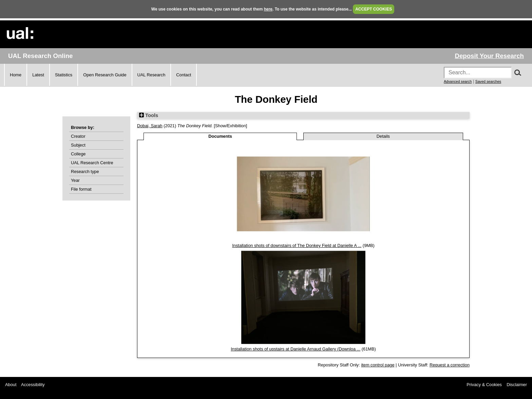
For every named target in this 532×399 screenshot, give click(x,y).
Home (16, 75)
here (268, 9)
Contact (184, 75)
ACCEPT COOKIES (374, 9)
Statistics (64, 75)
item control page (378, 365)
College (78, 154)
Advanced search (458, 81)
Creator (78, 136)
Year (75, 180)
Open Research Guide (105, 75)
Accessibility (33, 385)
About (11, 385)
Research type (85, 172)
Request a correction (450, 365)
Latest (38, 75)
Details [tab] (383, 136)
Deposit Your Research (489, 56)
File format (81, 189)
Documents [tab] (220, 136)
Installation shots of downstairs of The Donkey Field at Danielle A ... (297, 245)
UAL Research (151, 75)
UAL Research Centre (92, 163)
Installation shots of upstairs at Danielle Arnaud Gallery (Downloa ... (296, 349)
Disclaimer (517, 385)
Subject (78, 145)
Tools (149, 115)
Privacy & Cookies (484, 385)
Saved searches (488, 81)
